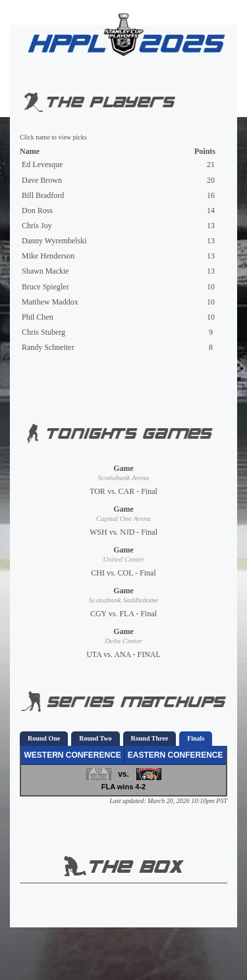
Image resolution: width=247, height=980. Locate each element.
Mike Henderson (48, 256)
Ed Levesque (42, 164)
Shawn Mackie (45, 271)
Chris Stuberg (43, 332)
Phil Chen (38, 317)
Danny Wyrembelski (54, 241)
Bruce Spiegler (45, 287)
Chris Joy (37, 226)
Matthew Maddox (50, 302)
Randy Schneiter (48, 347)
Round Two (95, 738)
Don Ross (37, 210)
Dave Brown (42, 180)
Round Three (150, 738)
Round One (44, 738)
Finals (196, 738)
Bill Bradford (43, 195)
